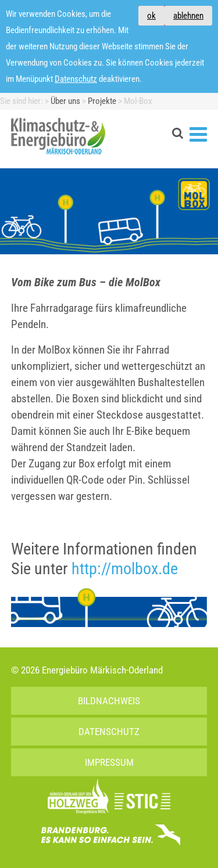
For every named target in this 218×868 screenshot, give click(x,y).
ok (151, 16)
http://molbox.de (125, 569)
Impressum (109, 762)
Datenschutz (76, 79)
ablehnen (188, 16)
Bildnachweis (109, 701)
